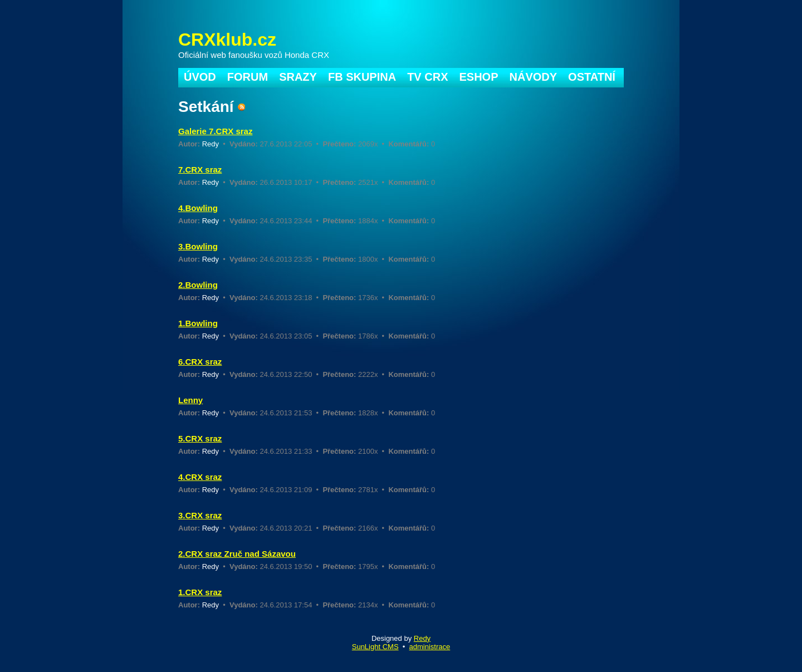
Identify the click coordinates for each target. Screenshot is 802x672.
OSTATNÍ (592, 77)
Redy (211, 144)
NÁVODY (534, 77)
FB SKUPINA (362, 77)
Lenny (190, 400)
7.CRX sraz (200, 170)
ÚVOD (200, 77)
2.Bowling (198, 285)
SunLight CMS (375, 647)
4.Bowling (198, 208)
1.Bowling (198, 323)
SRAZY (298, 77)
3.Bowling (198, 246)
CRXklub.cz (227, 40)
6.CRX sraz (200, 362)
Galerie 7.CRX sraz (215, 131)
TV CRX (427, 77)
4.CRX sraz (200, 477)
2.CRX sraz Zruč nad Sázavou (237, 554)
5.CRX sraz (200, 438)
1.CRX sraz (200, 592)
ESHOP (479, 77)
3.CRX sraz (200, 515)
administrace (430, 647)
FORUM (248, 77)
